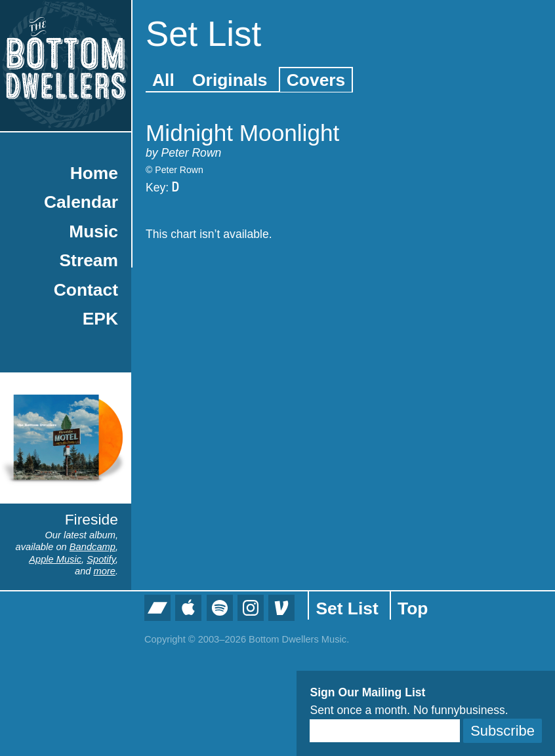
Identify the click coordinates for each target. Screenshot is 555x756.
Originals (230, 80)
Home (94, 173)
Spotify (101, 559)
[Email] (385, 731)
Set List (347, 608)
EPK (100, 319)
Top (413, 608)
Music (93, 231)
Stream (89, 260)
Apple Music (55, 559)
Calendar (81, 202)
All (163, 80)
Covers (316, 80)
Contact (86, 290)
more (105, 571)
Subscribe (503, 731)
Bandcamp (92, 547)
